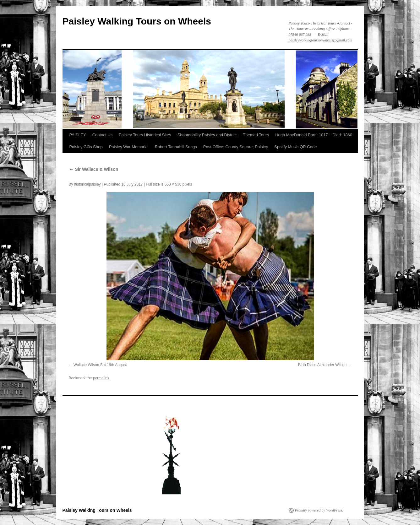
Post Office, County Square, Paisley (236, 147)
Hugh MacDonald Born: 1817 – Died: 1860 (314, 135)
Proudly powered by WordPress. (319, 510)
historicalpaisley (87, 184)
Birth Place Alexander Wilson (322, 365)
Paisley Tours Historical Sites (145, 135)
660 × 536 (173, 184)
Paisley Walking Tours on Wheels (137, 21)
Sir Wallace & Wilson (94, 169)
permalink (101, 378)
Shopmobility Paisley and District (207, 135)
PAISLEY (78, 135)
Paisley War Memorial (129, 147)
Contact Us (102, 135)
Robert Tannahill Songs (176, 147)
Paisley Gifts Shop (86, 147)
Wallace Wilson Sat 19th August (100, 365)
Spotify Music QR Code (295, 147)
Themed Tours (256, 135)
